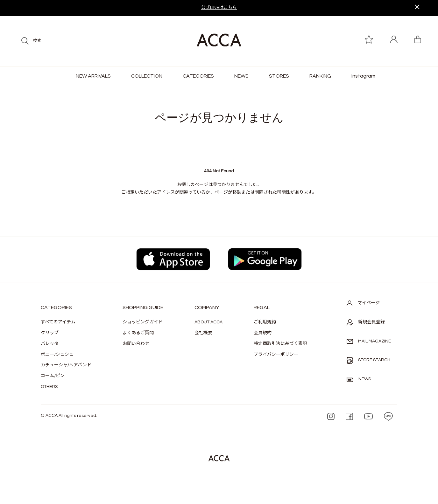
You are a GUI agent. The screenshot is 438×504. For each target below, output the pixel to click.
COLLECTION (147, 76)
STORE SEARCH (368, 360)
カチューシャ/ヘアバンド (66, 365)
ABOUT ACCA (208, 322)
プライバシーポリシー (276, 355)
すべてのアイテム (58, 322)
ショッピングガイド (143, 322)
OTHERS (49, 387)
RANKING (320, 76)
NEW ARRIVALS (93, 76)
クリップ (50, 333)
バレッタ (50, 344)
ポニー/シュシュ (57, 355)
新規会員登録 (366, 322)
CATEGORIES (198, 76)
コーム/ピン (53, 376)
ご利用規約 (265, 322)
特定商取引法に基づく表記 (280, 344)
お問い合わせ (136, 344)
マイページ (363, 303)
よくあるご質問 (138, 333)
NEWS (241, 76)
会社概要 (203, 333)
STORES (279, 76)
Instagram (363, 76)
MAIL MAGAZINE (369, 341)
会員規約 (263, 333)
